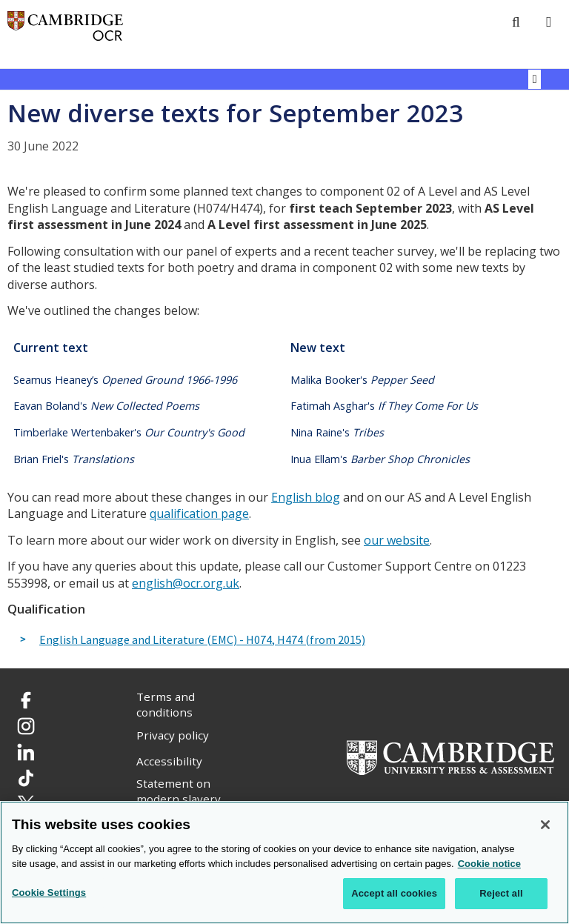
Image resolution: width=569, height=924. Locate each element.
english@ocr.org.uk (186, 583)
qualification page (199, 513)
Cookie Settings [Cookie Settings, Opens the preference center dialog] (49, 893)
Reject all (501, 894)
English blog (306, 497)
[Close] (545, 825)
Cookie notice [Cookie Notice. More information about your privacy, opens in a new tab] (489, 864)
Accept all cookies (394, 894)
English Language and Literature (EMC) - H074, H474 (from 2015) (202, 640)
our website (397, 540)
